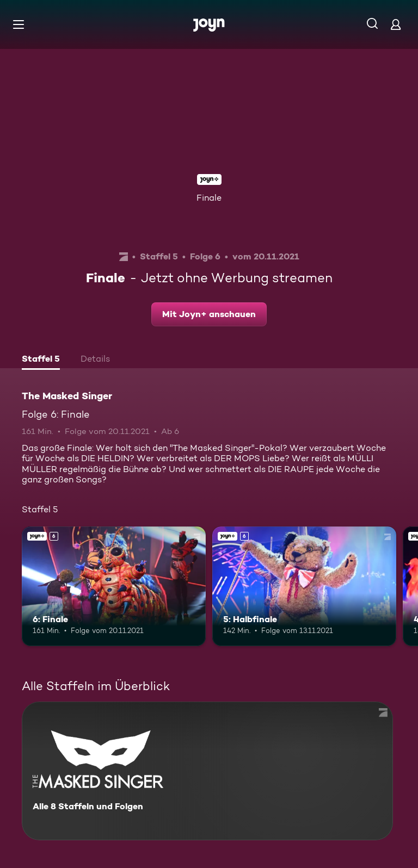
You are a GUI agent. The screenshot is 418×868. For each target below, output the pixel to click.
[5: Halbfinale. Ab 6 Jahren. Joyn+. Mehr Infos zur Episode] (304, 586)
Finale (209, 198)
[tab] (41, 360)
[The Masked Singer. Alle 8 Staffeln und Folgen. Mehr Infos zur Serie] (207, 771)
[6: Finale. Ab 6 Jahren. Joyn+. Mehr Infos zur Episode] (114, 586)
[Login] (396, 24)
